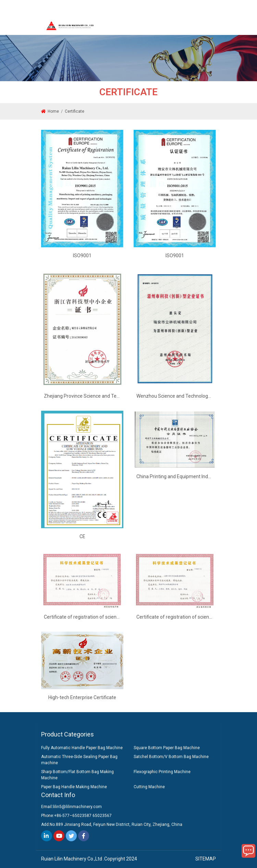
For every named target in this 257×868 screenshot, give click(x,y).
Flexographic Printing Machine (162, 772)
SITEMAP (206, 859)
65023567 (102, 816)
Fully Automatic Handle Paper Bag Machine (82, 748)
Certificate (75, 111)
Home (53, 111)
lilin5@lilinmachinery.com (77, 807)
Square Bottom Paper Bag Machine (167, 748)
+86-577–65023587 (73, 816)
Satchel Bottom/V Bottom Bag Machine (171, 757)
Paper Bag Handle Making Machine (74, 787)
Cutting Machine (149, 787)
